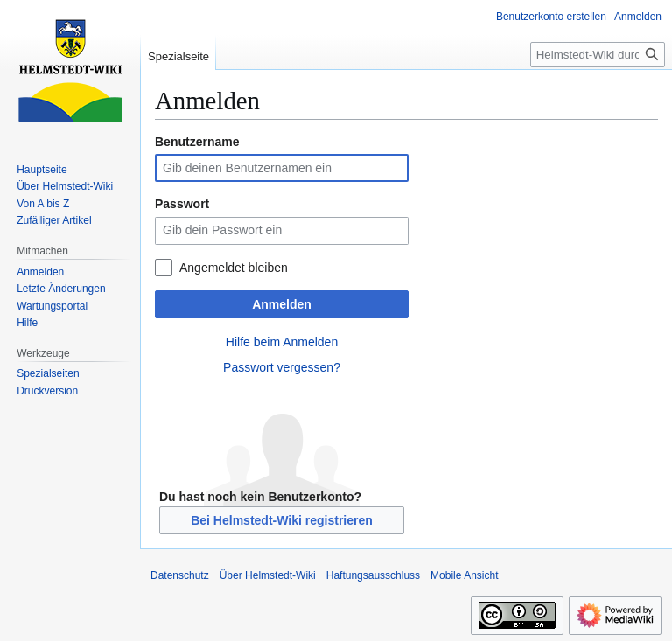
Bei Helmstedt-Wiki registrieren (282, 520)
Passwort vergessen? (282, 367)
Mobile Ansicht (464, 575)
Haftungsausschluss (373, 575)
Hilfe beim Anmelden (282, 342)
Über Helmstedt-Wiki (268, 575)
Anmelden (282, 304)
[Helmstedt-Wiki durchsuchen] (598, 55)
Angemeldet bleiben (234, 268)
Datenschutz (180, 575)
